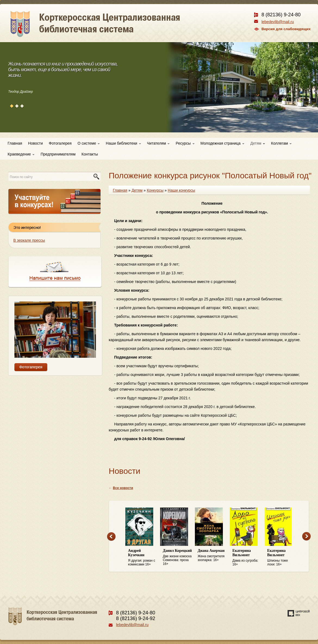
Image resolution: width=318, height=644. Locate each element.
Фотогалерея (60, 143)
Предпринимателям (58, 154)
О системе (89, 143)
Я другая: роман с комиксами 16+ (143, 557)
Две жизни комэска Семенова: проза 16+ (177, 557)
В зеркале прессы (29, 240)
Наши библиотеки (123, 143)
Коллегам (281, 143)
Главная (15, 143)
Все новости (123, 488)
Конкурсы (155, 190)
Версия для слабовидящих (286, 29)
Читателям (158, 143)
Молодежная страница (222, 143)
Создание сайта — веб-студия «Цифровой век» (299, 613)
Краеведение (21, 154)
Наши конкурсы (181, 190)
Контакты (90, 154)
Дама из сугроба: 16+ (247, 557)
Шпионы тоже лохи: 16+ (282, 557)
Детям (258, 143)
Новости (35, 143)
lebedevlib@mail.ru (278, 22)
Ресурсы (185, 143)
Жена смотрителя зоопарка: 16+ (212, 555)
